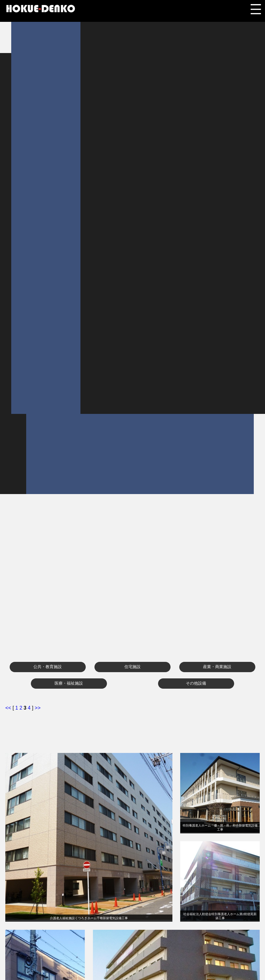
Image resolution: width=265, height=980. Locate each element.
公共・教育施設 (48, 667)
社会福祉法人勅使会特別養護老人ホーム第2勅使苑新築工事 (220, 916)
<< (9, 708)
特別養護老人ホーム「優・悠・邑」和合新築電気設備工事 (220, 827)
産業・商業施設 (217, 667)
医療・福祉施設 (69, 683)
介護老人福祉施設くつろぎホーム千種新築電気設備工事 (89, 918)
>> (38, 708)
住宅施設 (132, 667)
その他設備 (196, 683)
